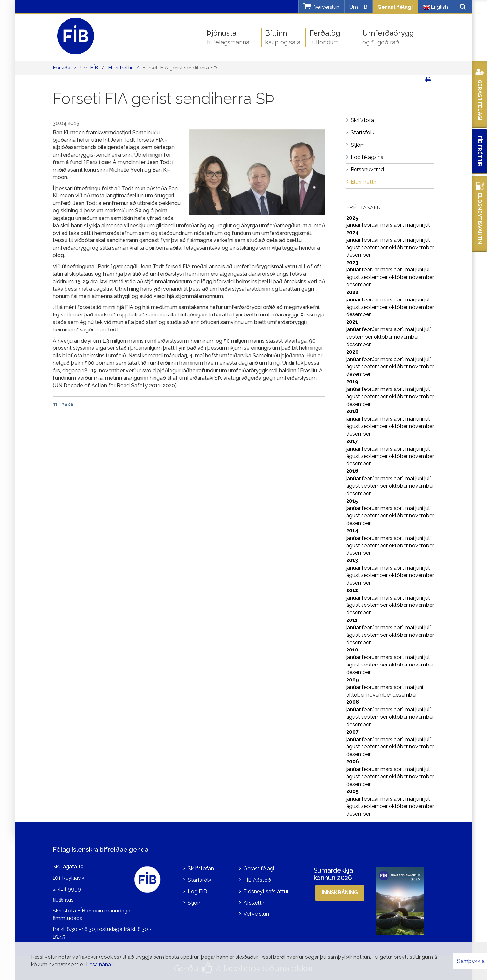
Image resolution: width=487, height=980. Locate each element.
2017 (352, 441)
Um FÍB (358, 7)
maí (410, 225)
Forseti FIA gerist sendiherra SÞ (180, 68)
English (435, 7)
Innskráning (340, 892)
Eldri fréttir (120, 68)
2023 (352, 262)
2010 (352, 650)
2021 (352, 322)
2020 (352, 352)
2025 (352, 218)
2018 (352, 411)
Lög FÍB (197, 891)
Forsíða (62, 68)
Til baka (63, 405)
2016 (352, 471)
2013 (352, 560)
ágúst (354, 247)
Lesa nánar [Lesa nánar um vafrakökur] (99, 965)
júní (420, 225)
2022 (352, 292)
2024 (352, 232)
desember (358, 255)
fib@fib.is (63, 900)
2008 (353, 702)
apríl (399, 225)
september (375, 247)
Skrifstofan (201, 869)
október (399, 247)
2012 (352, 590)
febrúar (371, 225)
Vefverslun (256, 914)
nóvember (421, 247)
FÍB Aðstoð (257, 880)
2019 (352, 382)
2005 (352, 791)
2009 (353, 680)
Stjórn (195, 903)
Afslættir (254, 903)
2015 (352, 501)
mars (387, 225)
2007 (352, 732)
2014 (352, 531)
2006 (353, 762)
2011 (352, 620)
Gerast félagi (395, 7)
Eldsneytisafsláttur (266, 891)
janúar (354, 225)
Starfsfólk (199, 880)
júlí (428, 225)
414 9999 (69, 889)
